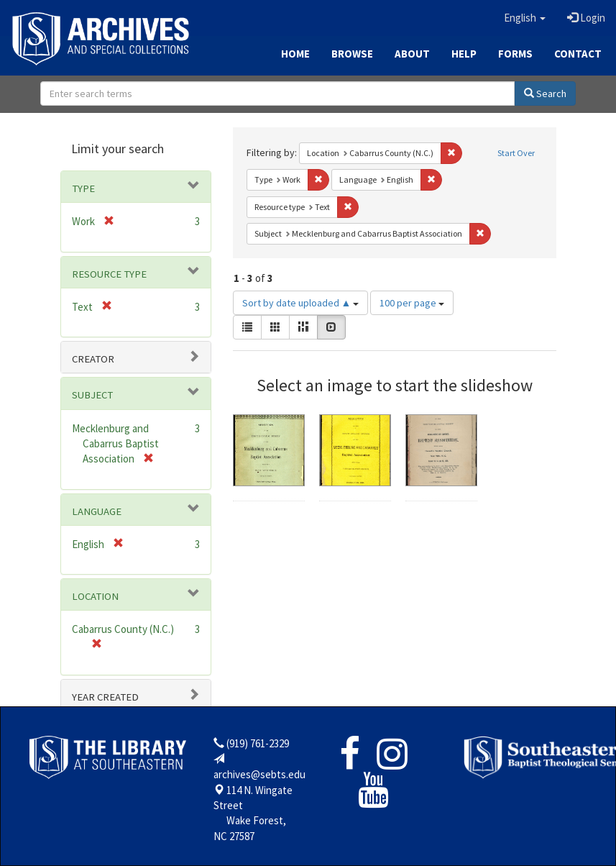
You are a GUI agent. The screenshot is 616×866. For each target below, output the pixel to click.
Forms (515, 54)
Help (464, 54)
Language (97, 511)
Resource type (109, 274)
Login (586, 18)
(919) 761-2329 (258, 743)
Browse (352, 54)
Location (95, 596)
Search (545, 94)
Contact (578, 54)
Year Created (105, 697)
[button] (525, 18)
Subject (92, 395)
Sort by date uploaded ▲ (301, 303)
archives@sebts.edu (259, 774)
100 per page (412, 303)
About (412, 54)
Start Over (516, 153)
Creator (93, 359)
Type (83, 188)
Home (295, 54)
